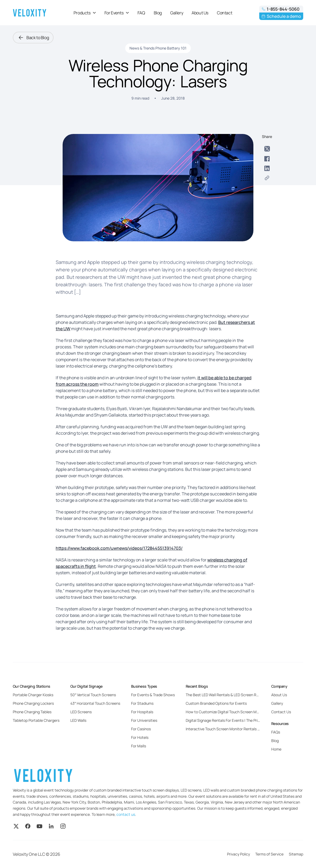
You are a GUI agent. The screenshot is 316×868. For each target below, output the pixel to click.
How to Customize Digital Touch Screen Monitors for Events (236, 712)
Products (85, 13)
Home (276, 749)
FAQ (141, 13)
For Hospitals (142, 712)
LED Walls (78, 720)
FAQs (276, 732)
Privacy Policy (238, 854)
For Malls (139, 746)
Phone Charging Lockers (33, 703)
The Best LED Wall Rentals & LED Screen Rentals (226, 695)
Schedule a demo (281, 16)
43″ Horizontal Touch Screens (95, 703)
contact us (126, 814)
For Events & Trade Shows (153, 695)
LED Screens (81, 712)
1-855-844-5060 (280, 9)
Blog (158, 13)
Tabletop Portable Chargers (36, 720)
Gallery (177, 13)
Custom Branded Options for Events (216, 703)
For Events (117, 13)
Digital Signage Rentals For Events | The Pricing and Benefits (236, 720)
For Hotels (140, 737)
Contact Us (281, 712)
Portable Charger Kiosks (33, 695)
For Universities (144, 720)
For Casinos (141, 729)
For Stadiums (142, 703)
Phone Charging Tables (32, 712)
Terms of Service (269, 854)
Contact (224, 13)
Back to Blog (33, 38)
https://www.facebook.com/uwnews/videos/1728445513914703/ (119, 548)
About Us (200, 13)
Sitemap (296, 854)
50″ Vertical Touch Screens (93, 695)
